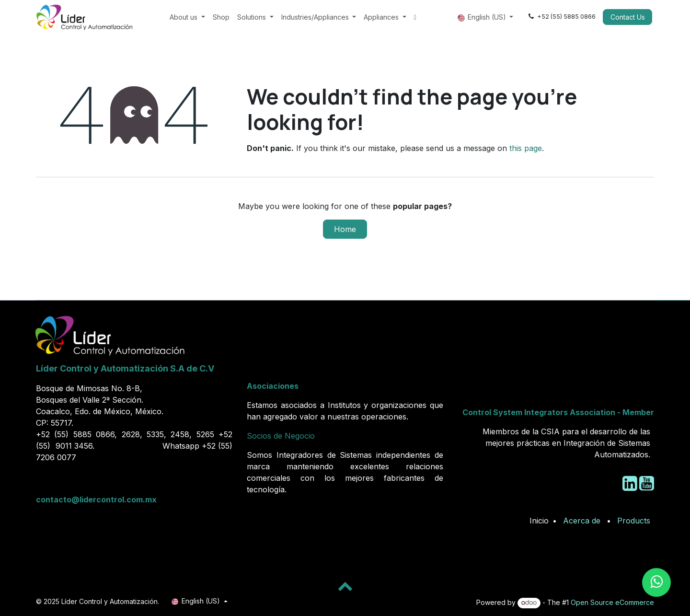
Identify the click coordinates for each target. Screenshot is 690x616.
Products (634, 521)
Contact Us (628, 17)
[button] (345, 586)
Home (345, 229)
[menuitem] (187, 17)
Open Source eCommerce (612, 602)
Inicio (539, 521)
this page (526, 148)
